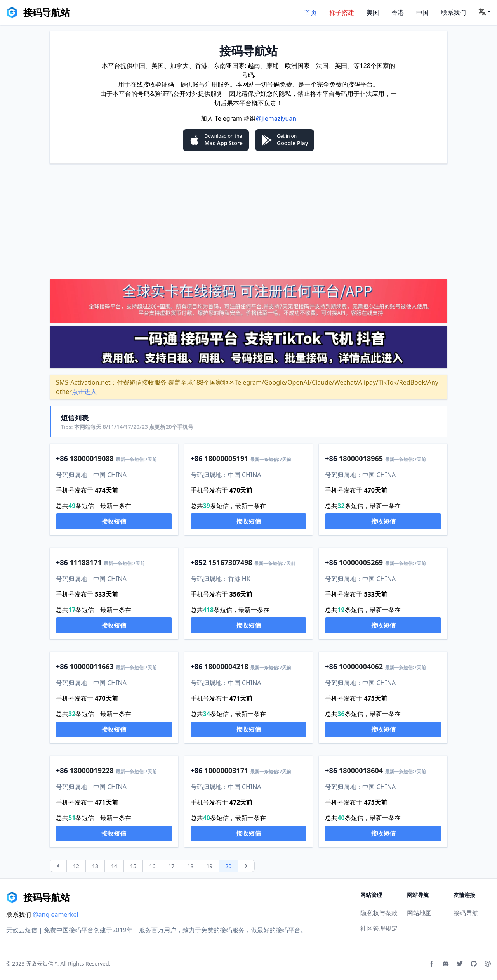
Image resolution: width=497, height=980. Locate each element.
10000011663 (92, 666)
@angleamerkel (56, 914)
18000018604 (361, 770)
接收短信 (114, 521)
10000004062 (361, 666)
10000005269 (361, 562)
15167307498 (230, 562)
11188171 (86, 562)
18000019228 (92, 770)
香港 (398, 12)
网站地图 (419, 913)
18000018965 (361, 458)
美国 (373, 12)
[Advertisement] (248, 221)
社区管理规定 (379, 928)
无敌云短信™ (42, 964)
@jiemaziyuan (276, 118)
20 (228, 866)
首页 (311, 12)
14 (114, 866)
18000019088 (92, 458)
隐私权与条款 (379, 913)
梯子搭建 (342, 12)
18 (190, 866)
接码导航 (466, 913)
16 (152, 866)
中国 (422, 12)
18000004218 (226, 666)
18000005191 (226, 458)
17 (171, 866)
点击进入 (84, 392)
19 (209, 866)
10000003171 (226, 770)
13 (95, 866)
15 (133, 866)
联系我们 (454, 12)
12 (76, 866)
